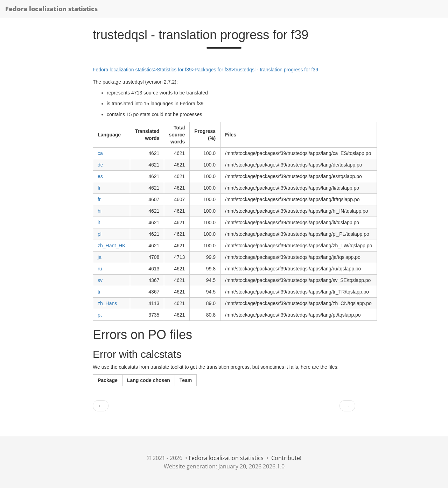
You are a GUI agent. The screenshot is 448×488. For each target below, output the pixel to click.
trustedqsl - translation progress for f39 (276, 70)
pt (100, 315)
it (99, 222)
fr (99, 199)
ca (100, 153)
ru (100, 269)
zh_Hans (107, 303)
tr (99, 292)
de (100, 165)
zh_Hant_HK (111, 246)
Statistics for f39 (174, 70)
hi (100, 211)
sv (100, 280)
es (100, 176)
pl (100, 234)
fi (99, 188)
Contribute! (286, 458)
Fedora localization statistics (51, 9)
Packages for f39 (213, 70)
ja (100, 257)
